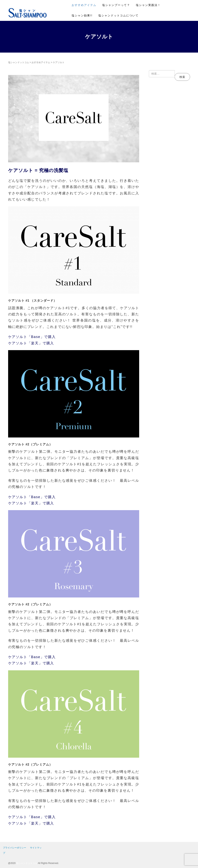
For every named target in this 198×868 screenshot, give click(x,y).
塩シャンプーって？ (116, 5)
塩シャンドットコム (27, 863)
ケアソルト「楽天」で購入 (31, 343)
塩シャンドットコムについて (118, 15)
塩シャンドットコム (19, 62)
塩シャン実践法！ (148, 5)
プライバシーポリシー (15, 848)
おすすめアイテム (84, 5)
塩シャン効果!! (82, 15)
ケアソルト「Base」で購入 (32, 337)
